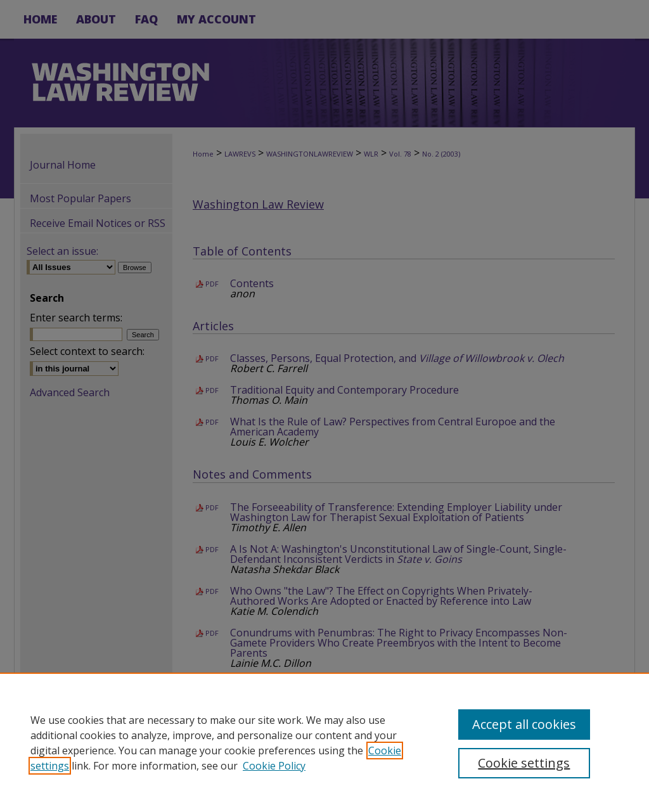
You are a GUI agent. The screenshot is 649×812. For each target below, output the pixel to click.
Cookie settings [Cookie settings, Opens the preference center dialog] (524, 763)
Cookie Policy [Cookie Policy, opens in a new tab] (274, 766)
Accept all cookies (524, 724)
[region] (324, 742)
